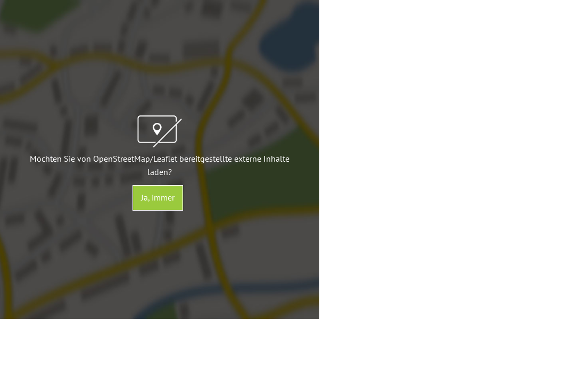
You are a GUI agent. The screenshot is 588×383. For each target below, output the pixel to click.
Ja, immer (158, 197)
